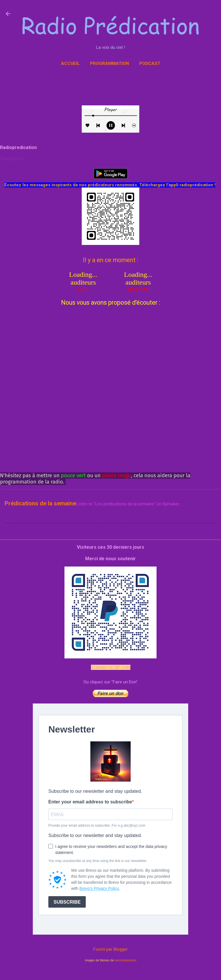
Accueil (70, 63)
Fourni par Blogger (110, 949)
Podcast (150, 63)
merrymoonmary (125, 960)
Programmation (109, 63)
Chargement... (13, 159)
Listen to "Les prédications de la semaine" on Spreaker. (128, 504)
